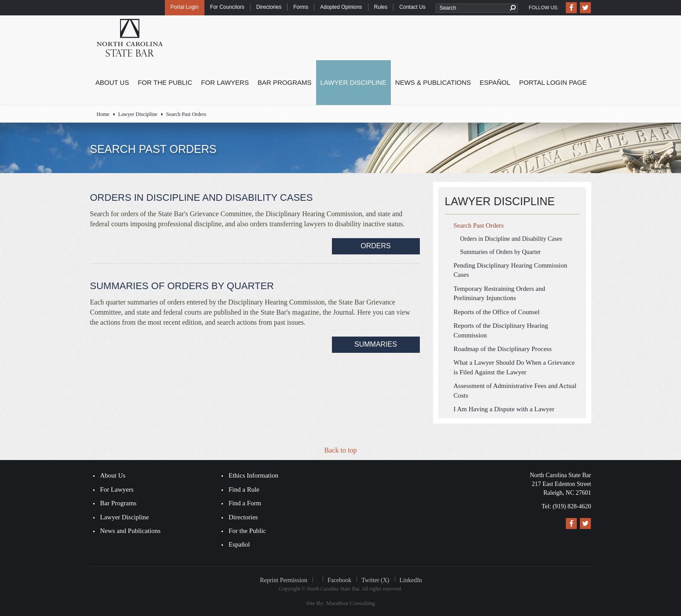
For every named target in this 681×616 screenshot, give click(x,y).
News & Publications (433, 82)
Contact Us (412, 7)
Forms (301, 7)
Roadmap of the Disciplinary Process (503, 349)
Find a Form (245, 503)
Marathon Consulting (351, 603)
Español (495, 82)
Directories (269, 7)
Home (103, 114)
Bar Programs (285, 82)
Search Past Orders (479, 225)
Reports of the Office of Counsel (497, 312)
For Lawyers (225, 82)
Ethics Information (253, 475)
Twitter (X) (375, 580)
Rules (381, 7)
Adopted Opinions (341, 7)
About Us (112, 82)
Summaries (376, 344)
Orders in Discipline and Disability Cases (511, 239)
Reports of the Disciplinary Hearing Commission (501, 330)
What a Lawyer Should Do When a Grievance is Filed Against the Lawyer (514, 367)
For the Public (165, 82)
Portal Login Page (553, 82)
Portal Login (185, 7)
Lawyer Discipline (353, 82)
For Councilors (227, 7)
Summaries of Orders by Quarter (501, 252)
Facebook (339, 580)
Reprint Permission (284, 580)
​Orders (375, 246)
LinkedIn (411, 580)
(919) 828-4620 (572, 506)
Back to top (341, 450)
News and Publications (130, 531)
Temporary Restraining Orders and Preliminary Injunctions (499, 293)
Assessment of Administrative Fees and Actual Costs (515, 390)
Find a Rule (244, 489)
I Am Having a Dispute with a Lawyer (504, 409)
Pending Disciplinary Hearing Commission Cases (511, 270)
